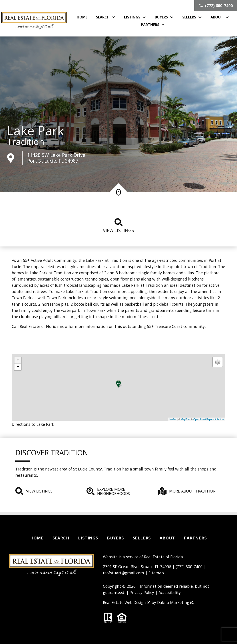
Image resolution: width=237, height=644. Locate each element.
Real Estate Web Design (126, 602)
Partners (195, 538)
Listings (88, 538)
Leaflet (173, 419)
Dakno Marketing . (176, 602)
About (167, 538)
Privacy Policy (142, 592)
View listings (118, 226)
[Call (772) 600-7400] (216, 5)
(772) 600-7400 (189, 567)
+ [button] (18, 360)
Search (61, 538)
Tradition (26, 142)
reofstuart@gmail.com (124, 573)
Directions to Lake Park (33, 424)
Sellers (142, 538)
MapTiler (185, 419)
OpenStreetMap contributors (209, 419)
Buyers (115, 538)
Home (82, 17)
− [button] (18, 367)
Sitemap (156, 573)
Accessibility (170, 592)
